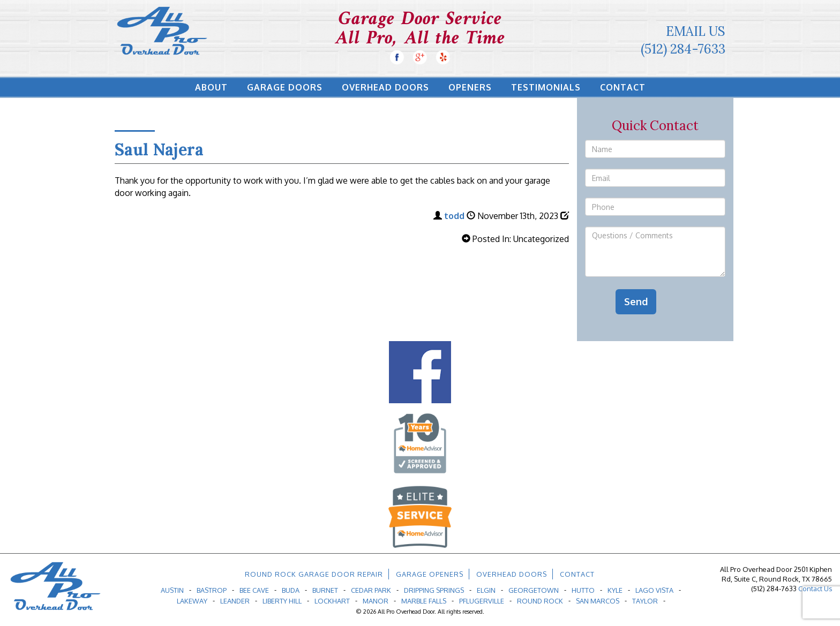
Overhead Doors (385, 87)
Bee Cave (254, 590)
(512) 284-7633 (683, 49)
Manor (376, 601)
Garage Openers (430, 574)
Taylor (645, 601)
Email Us (696, 31)
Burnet (325, 590)
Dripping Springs (434, 590)
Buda (291, 590)
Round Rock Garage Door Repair (314, 574)
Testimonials (546, 87)
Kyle (615, 590)
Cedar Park (371, 590)
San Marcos (598, 601)
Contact (623, 87)
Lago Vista (654, 590)
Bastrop (212, 590)
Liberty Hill (282, 601)
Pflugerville (482, 601)
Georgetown (534, 590)
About (211, 87)
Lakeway (192, 601)
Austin (172, 590)
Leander (235, 601)
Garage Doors (285, 87)
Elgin (486, 590)
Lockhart (332, 601)
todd (454, 216)
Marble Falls (424, 601)
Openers (470, 87)
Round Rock (540, 601)
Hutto (583, 590)
